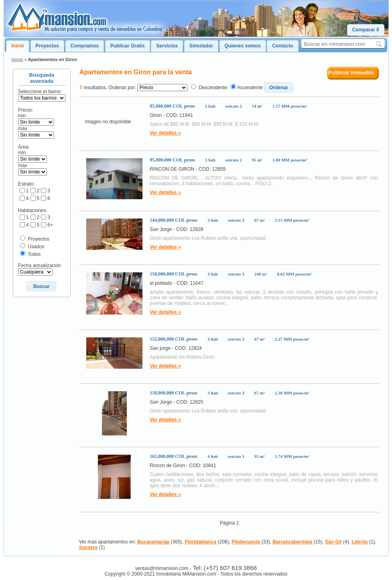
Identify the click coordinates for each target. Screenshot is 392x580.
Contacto (282, 46)
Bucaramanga (153, 542)
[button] (366, 30)
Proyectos (47, 46)
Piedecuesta (246, 542)
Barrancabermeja (293, 542)
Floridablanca (200, 542)
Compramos (85, 46)
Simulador (201, 46)
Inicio (18, 46)
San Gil (333, 542)
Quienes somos (243, 46)
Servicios (167, 46)
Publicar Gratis (128, 46)
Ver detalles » (165, 133)
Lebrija (360, 542)
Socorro (88, 547)
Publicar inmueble (351, 72)
